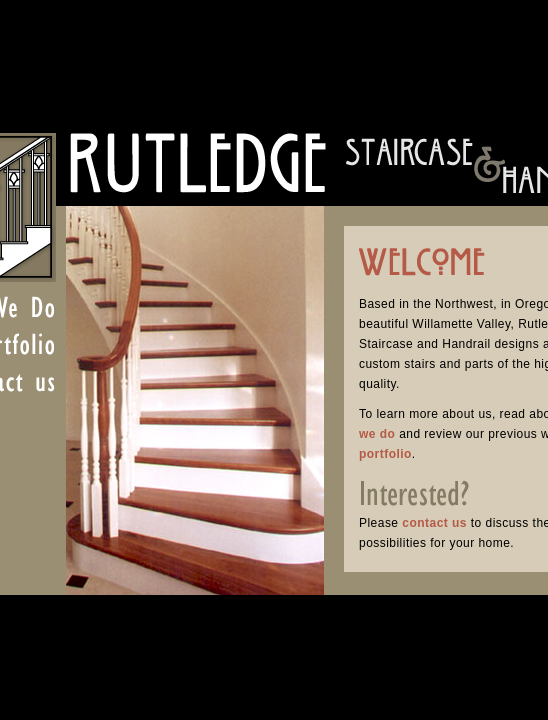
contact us (434, 523)
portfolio (385, 454)
